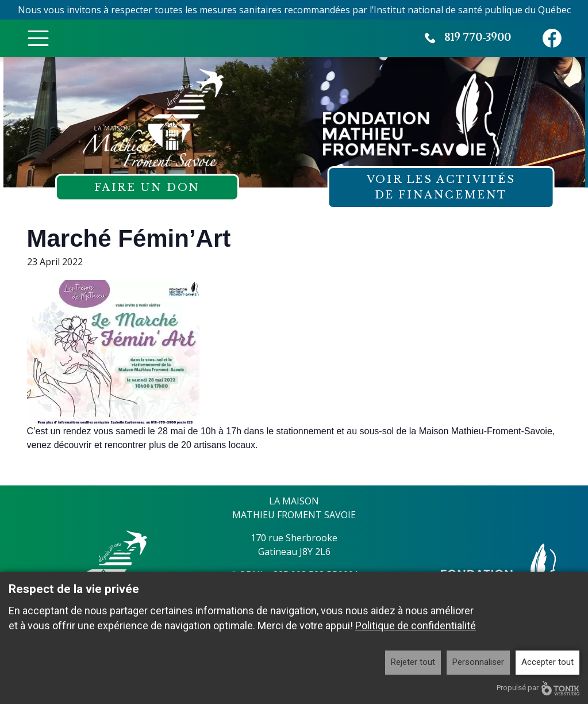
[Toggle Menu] (38, 38)
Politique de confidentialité (416, 625)
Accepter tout (547, 662)
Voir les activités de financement (441, 187)
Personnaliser (478, 662)
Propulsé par (538, 688)
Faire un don (147, 188)
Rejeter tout (413, 662)
